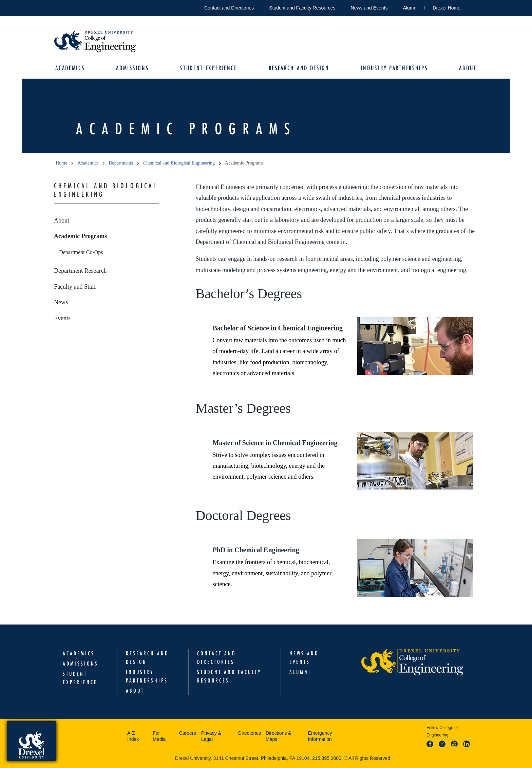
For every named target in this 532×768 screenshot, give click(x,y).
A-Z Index (133, 736)
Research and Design (299, 68)
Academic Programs (80, 236)
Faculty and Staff (75, 287)
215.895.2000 (327, 759)
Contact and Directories (229, 8)
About (468, 68)
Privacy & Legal (211, 736)
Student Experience (209, 68)
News (61, 303)
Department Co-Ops (81, 252)
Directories (250, 733)
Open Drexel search (473, 7)
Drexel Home (446, 8)
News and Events (369, 8)
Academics (70, 68)
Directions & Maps (278, 736)
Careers (188, 733)
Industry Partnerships (394, 68)
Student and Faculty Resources (302, 8)
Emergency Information (320, 736)
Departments (121, 163)
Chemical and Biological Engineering (179, 163)
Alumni (410, 8)
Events (62, 318)
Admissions (133, 68)
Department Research (80, 271)
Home (61, 163)
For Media (159, 736)
